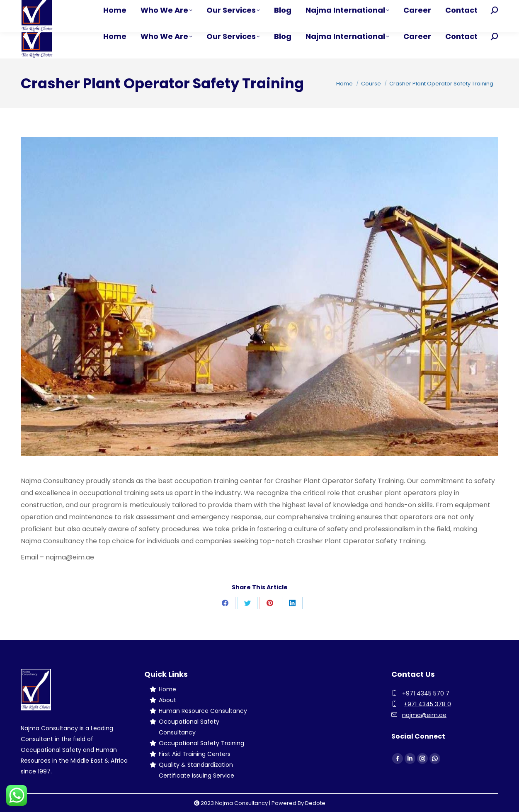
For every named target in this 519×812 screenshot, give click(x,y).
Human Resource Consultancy (203, 711)
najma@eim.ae (424, 715)
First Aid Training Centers (195, 754)
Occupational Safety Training (201, 743)
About (167, 700)
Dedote (315, 803)
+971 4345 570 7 (426, 693)
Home (167, 689)
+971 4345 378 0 (427, 704)
